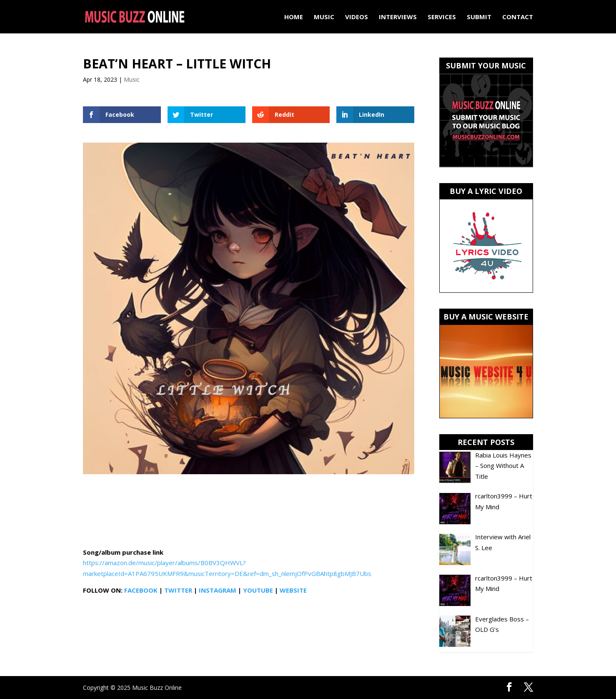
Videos (357, 17)
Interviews (398, 17)
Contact (518, 17)
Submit (479, 17)
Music (324, 17)
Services (442, 17)
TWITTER (178, 590)
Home (294, 17)
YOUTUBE (258, 590)
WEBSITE (293, 590)
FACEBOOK (141, 590)
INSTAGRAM (218, 590)
